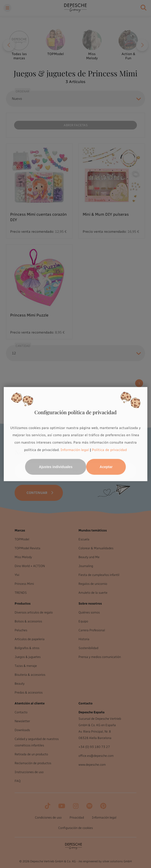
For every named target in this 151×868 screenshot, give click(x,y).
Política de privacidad (110, 450)
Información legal (74, 450)
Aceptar (106, 467)
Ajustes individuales (56, 467)
